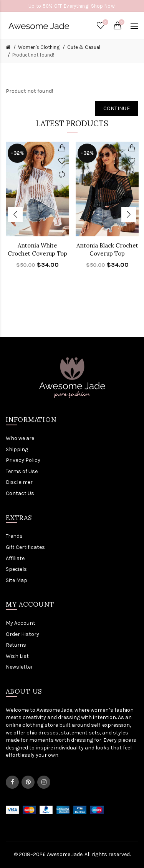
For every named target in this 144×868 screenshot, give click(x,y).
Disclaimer (19, 482)
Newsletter (19, 667)
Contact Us (20, 493)
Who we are (20, 438)
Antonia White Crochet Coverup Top (37, 249)
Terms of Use (22, 471)
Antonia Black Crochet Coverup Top (107, 249)
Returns (16, 645)
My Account (21, 623)
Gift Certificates (25, 547)
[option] (37, 210)
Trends (14, 536)
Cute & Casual (84, 47)
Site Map (17, 580)
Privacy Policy (23, 460)
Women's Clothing (39, 47)
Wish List (17, 656)
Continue (117, 108)
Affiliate (15, 558)
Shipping (17, 449)
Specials (16, 569)
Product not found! (33, 55)
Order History (22, 634)
